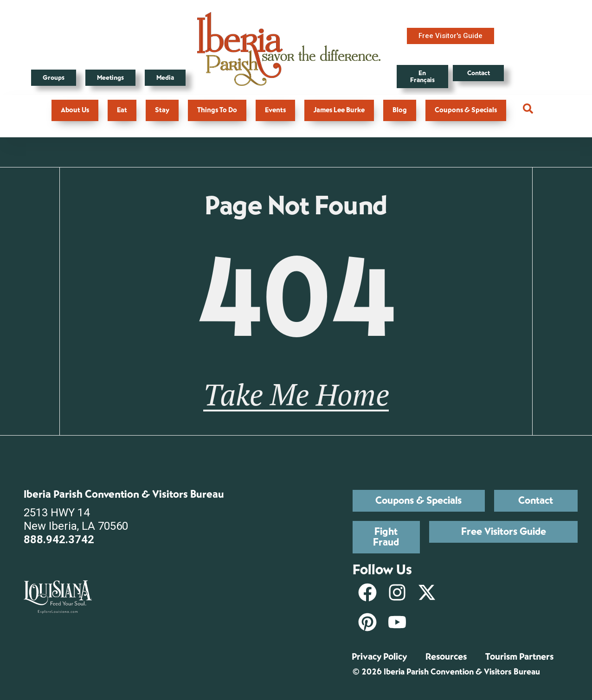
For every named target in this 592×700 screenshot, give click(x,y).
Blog (400, 110)
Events (275, 110)
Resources (446, 657)
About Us (75, 110)
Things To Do (217, 110)
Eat (122, 110)
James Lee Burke (339, 110)
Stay (162, 110)
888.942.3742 (59, 539)
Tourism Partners (519, 657)
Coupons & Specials (466, 110)
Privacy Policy (379, 657)
